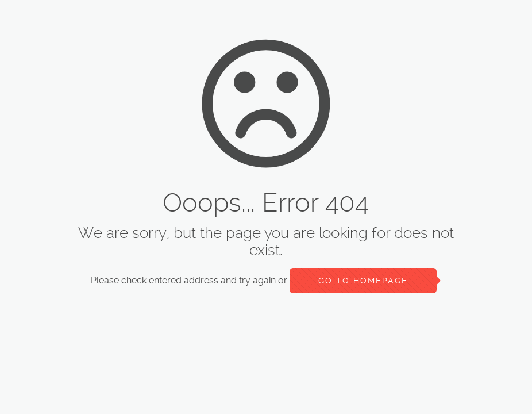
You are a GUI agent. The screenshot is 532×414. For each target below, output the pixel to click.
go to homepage (363, 281)
